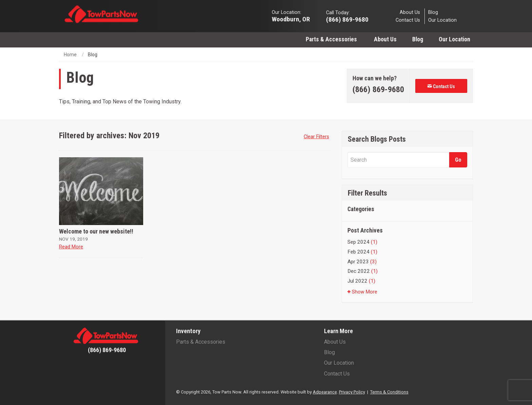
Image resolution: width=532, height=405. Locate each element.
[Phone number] (378, 90)
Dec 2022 (363, 271)
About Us (410, 12)
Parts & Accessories (332, 39)
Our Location (442, 20)
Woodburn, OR (291, 19)
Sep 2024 (362, 242)
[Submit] (458, 160)
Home (70, 55)
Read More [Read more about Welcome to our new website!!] (71, 247)
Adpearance (325, 392)
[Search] (398, 160)
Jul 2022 (361, 281)
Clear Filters (316, 137)
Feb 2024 (362, 252)
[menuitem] (332, 39)
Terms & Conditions (389, 392)
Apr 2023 (362, 262)
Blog (433, 12)
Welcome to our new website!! (96, 231)
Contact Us (408, 20)
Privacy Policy (352, 392)
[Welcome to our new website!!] (101, 191)
